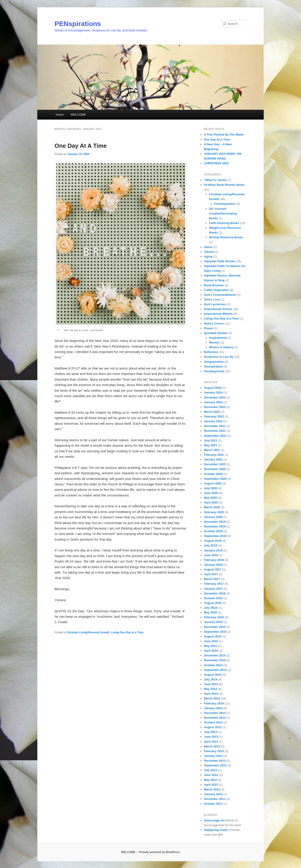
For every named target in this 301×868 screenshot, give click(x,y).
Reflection (211, 352)
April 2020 (211, 502)
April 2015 (211, 651)
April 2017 (211, 574)
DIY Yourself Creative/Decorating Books (223, 213)
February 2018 (214, 560)
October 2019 (213, 531)
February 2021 (214, 455)
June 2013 (211, 737)
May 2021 (210, 445)
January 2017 (213, 589)
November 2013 (215, 718)
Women (214, 342)
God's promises (215, 304)
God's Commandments (220, 295)
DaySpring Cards (216, 830)
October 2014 (213, 665)
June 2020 (211, 493)
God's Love (212, 299)
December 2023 (215, 397)
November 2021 (215, 431)
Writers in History (221, 347)
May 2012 (210, 780)
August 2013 (213, 727)
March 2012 (212, 789)
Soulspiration (213, 366)
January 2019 (213, 550)
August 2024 (213, 388)
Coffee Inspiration (216, 290)
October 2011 (213, 804)
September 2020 (215, 479)
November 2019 (215, 526)
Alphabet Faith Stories (220, 261)
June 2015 (211, 641)
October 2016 (213, 598)
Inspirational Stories (218, 309)
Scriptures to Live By (219, 357)
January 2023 (213, 402)
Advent (209, 252)
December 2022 (215, 407)
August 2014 (213, 675)
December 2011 (215, 799)
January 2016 (213, 622)
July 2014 (211, 679)
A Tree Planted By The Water (224, 135)
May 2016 (210, 612)
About (208, 247)
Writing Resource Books (226, 237)
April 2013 (211, 742)
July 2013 (211, 732)
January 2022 (213, 421)
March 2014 (212, 698)
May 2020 (210, 498)
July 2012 (211, 770)
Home (60, 115)
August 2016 (213, 603)
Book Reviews (214, 285)
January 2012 (213, 794)
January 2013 (213, 756)
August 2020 (213, 483)
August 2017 (213, 569)
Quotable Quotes (216, 333)
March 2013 (212, 746)
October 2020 (213, 474)
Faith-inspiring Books (224, 223)
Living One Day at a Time (127, 632)
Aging (208, 256)
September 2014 (215, 670)
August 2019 (213, 541)
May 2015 (210, 646)
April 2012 (211, 785)
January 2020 (213, 517)
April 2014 (211, 694)
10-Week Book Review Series (224, 185)
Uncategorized (214, 371)
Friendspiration (225, 204)
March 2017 (212, 579)
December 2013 (215, 713)
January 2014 (213, 708)
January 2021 (213, 459)
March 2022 (212, 412)
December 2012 (215, 761)
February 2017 (214, 584)
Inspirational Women (218, 314)
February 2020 (214, 512)
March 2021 (212, 450)
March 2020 (212, 507)
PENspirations (78, 24)
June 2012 (211, 775)
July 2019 (211, 545)
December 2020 (215, 464)
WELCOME (78, 115)
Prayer (208, 328)
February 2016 (214, 617)
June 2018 (211, 555)
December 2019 (215, 522)
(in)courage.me (214, 820)
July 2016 (211, 608)
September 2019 (215, 536)
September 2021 (215, 436)
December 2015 (215, 627)
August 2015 (213, 636)
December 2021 (215, 426)
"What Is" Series (215, 180)
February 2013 (214, 751)
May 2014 (210, 689)
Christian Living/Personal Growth (88, 632)
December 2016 (215, 593)
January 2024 (213, 392)
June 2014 (211, 684)
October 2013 (213, 722)
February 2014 (214, 703)
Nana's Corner (214, 323)
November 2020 (215, 469)
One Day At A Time (81, 146)
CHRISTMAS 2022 (216, 163)
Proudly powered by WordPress (159, 852)
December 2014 (215, 655)
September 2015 (215, 632)
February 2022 (214, 416)
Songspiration (214, 362)
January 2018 (213, 565)
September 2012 (215, 765)
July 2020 (211, 488)
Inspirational (218, 338)
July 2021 (211, 440)
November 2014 (215, 660)
